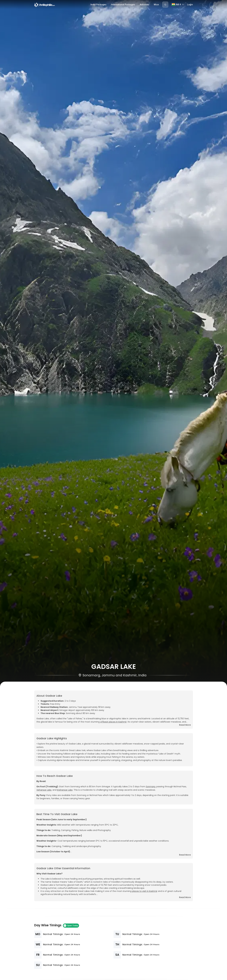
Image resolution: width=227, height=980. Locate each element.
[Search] (165, 5)
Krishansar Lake (65, 790)
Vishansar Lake (44, 790)
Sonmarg (151, 787)
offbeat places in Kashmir (113, 722)
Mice (156, 4)
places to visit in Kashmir (145, 891)
